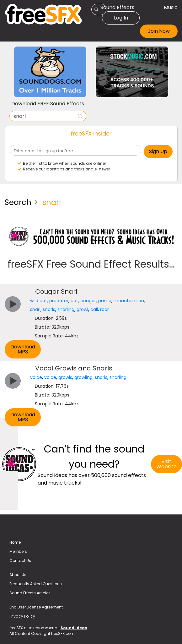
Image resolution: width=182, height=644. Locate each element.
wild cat (39, 301)
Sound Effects (117, 7)
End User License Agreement (36, 607)
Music (171, 7)
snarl (35, 309)
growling (83, 377)
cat (74, 301)
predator (59, 301)
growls (65, 377)
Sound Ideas (74, 628)
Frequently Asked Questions (36, 584)
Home (15, 542)
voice (36, 377)
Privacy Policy (22, 616)
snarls (49, 309)
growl (82, 309)
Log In (121, 18)
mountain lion (129, 301)
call (94, 309)
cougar (88, 301)
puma (105, 301)
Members (18, 551)
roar (104, 309)
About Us (18, 575)
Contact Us (20, 561)
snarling (66, 309)
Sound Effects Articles (30, 593)
